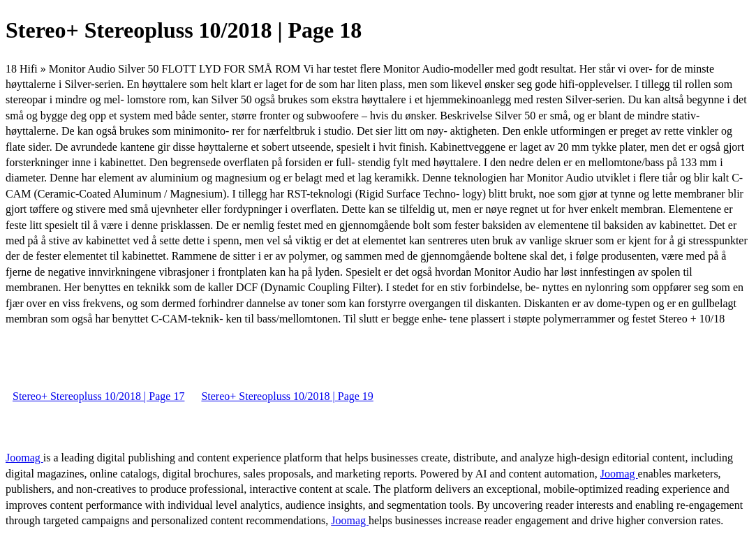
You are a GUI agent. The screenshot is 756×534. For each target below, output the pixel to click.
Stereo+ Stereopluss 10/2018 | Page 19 (287, 396)
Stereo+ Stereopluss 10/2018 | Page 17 (98, 396)
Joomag (24, 458)
